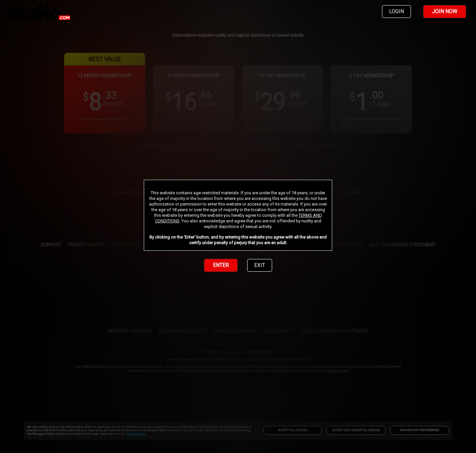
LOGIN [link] (397, 11)
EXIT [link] (260, 265)
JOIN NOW (445, 11)
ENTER (221, 265)
